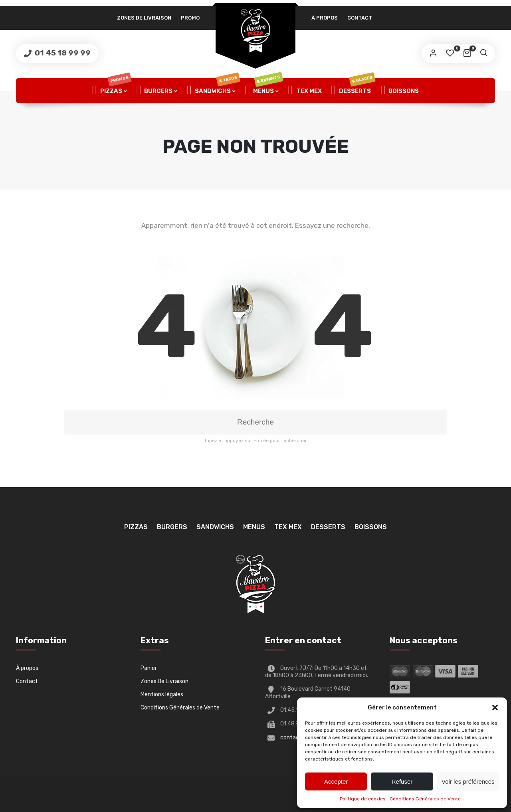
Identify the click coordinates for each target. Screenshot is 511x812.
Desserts (353, 91)
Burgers (155, 91)
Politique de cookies (363, 799)
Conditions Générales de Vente (425, 799)
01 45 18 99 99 (62, 53)
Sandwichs (213, 91)
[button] (495, 707)
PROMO (190, 18)
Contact (360, 18)
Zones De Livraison (144, 18)
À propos (325, 18)
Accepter (336, 781)
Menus (264, 91)
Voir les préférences (468, 781)
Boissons (400, 91)
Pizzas (112, 91)
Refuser (402, 781)
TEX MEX (305, 91)
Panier (149, 668)
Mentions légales (162, 694)
